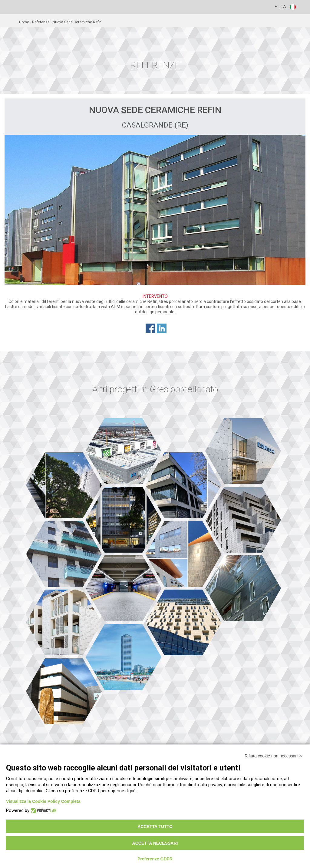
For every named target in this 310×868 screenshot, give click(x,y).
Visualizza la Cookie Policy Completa (43, 801)
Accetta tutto (155, 826)
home (24, 22)
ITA (286, 7)
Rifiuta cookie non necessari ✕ (274, 756)
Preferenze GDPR (155, 859)
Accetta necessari (155, 843)
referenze (41, 22)
